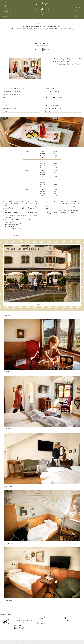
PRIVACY (40, 640)
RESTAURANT (6, 10)
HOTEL (4, 4)
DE (3, 2)
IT (6, 2)
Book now (39, 49)
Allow (80, 642)
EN (8, 2)
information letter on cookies (70, 642)
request (47, 49)
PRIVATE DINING (7, 11)
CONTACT (5, 17)
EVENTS (5, 13)
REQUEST (78, 7)
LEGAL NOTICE (34, 640)
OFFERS (5, 7)
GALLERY (5, 15)
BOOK (78, 4)
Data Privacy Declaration (58, 642)
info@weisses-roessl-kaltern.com (23, 620)
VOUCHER (5, 14)
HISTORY (5, 8)
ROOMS (5, 6)
